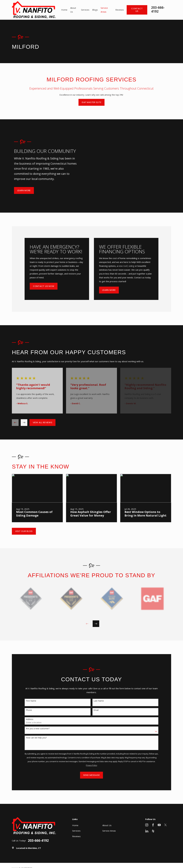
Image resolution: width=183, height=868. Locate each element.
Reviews (76, 836)
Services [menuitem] (85, 10)
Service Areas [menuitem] (104, 10)
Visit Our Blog (24, 531)
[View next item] (24, 423)
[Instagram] (147, 825)
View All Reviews (43, 422)
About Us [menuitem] (73, 10)
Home (75, 825)
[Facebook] (153, 825)
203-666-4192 (158, 9)
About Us (107, 825)
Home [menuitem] (64, 10)
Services (76, 831)
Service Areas (109, 831)
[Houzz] (153, 831)
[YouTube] (159, 825)
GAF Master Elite (91, 102)
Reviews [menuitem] (120, 10)
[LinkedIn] (147, 831)
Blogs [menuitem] (95, 10)
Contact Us (137, 10)
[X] (165, 825)
